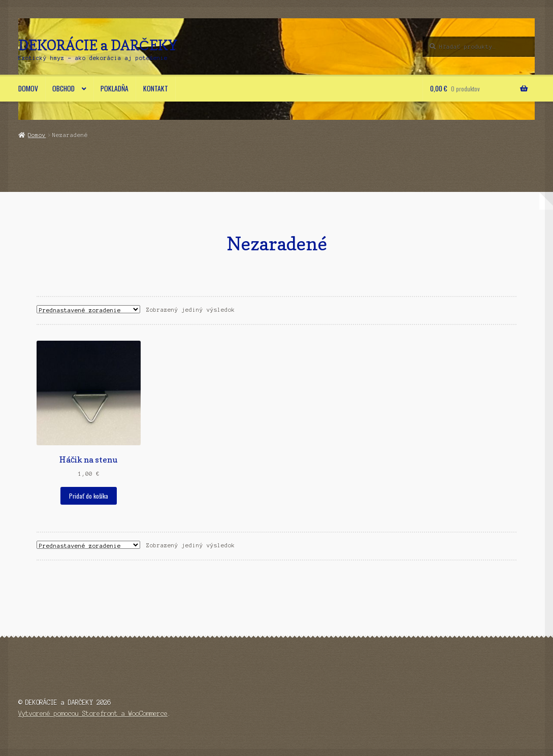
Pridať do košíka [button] (89, 496)
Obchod (63, 88)
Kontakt (156, 88)
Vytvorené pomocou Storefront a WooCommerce (93, 714)
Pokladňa (115, 88)
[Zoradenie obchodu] (88, 309)
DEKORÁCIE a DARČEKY (98, 45)
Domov (28, 88)
